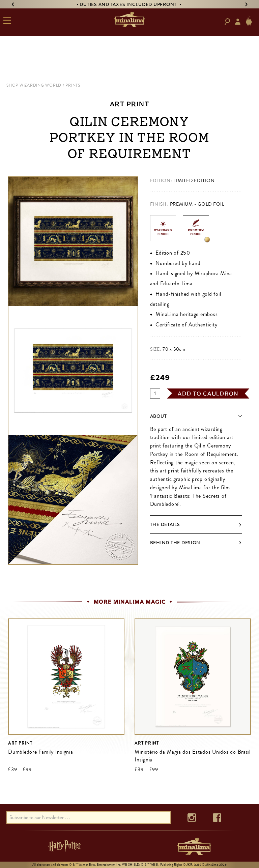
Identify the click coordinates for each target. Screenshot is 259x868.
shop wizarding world (34, 85)
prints (73, 85)
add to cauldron (208, 394)
